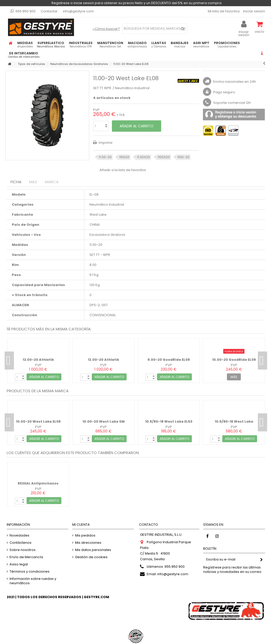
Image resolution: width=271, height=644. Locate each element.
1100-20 (183, 157)
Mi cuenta (81, 525)
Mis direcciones (88, 543)
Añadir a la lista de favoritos (123, 170)
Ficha (16, 182)
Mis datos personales (93, 550)
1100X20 (164, 157)
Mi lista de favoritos (223, 11)
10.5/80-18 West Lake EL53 (169, 421)
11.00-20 (105, 157)
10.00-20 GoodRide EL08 (234, 360)
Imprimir (105, 143)
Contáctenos (20, 543)
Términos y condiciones (30, 571)
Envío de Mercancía (26, 557)
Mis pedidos (85, 535)
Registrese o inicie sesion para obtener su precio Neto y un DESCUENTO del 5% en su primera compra (137, 3)
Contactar (49, 11)
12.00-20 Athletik (38, 360)
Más (33, 182)
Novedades (19, 535)
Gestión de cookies (91, 557)
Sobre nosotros (23, 550)
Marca (52, 182)
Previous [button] (9, 361)
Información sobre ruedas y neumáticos (33, 581)
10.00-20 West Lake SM (104, 421)
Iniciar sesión (254, 11)
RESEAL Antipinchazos (38, 483)
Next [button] (262, 361)
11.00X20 (143, 157)
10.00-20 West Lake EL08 (38, 421)
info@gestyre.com (78, 11)
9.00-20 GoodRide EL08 (169, 360)
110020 (124, 157)
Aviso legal (19, 564)
